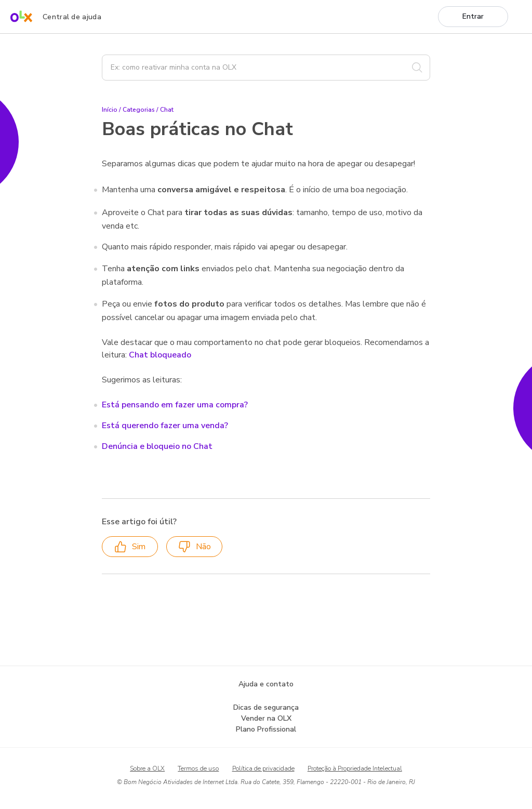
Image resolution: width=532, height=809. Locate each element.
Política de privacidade (263, 768)
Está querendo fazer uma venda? (165, 426)
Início (110, 110)
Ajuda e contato (266, 684)
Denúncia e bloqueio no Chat (157, 446)
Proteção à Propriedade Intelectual (355, 768)
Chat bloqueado (160, 355)
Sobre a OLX (147, 768)
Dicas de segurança (266, 707)
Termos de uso (198, 768)
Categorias (139, 110)
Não (195, 547)
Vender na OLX (266, 718)
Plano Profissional (266, 729)
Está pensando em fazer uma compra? (175, 405)
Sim (130, 547)
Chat (167, 110)
